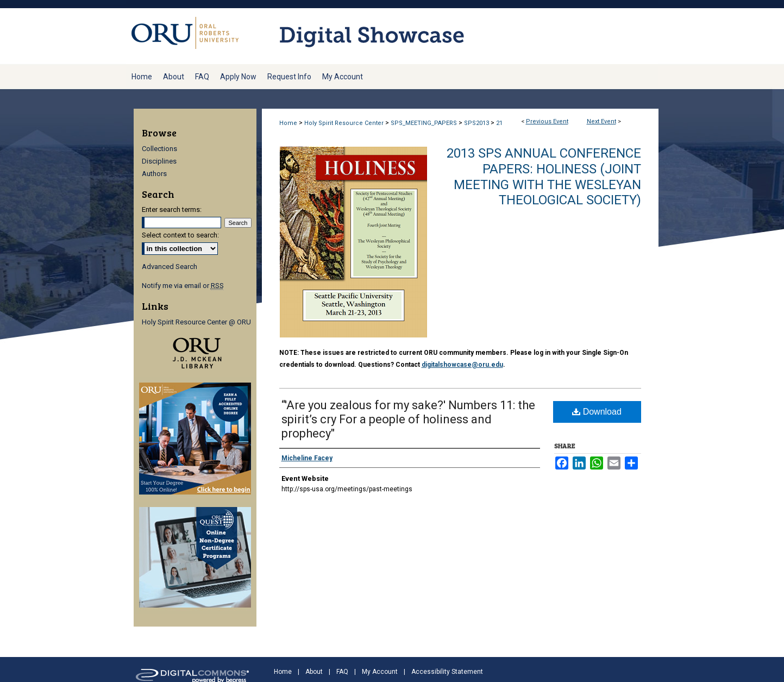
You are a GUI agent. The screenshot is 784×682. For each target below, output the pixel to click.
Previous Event (547, 121)
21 (499, 123)
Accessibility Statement (447, 672)
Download (597, 412)
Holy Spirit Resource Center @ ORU (196, 322)
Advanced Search (170, 267)
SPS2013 (477, 123)
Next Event (601, 121)
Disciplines (159, 161)
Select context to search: (180, 235)
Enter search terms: (172, 209)
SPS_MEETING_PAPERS (425, 123)
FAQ (342, 672)
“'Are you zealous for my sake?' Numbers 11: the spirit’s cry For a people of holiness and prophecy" (408, 419)
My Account (380, 672)
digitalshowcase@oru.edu (462, 365)
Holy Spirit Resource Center (345, 123)
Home (288, 123)
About (314, 672)
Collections (159, 149)
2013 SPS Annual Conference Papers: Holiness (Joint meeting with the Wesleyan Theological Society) (544, 177)
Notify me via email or (183, 286)
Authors (154, 174)
